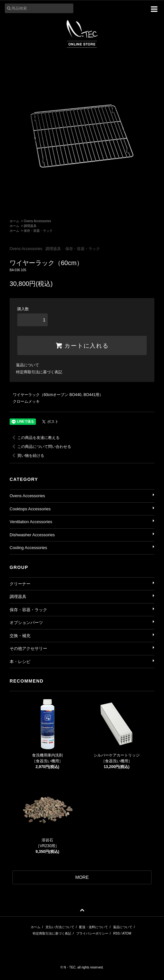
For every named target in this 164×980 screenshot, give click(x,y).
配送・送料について (94, 927)
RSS (116, 933)
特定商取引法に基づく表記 (39, 372)
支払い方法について (60, 927)
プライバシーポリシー (92, 933)
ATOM (127, 933)
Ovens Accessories (37, 221)
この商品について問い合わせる (40, 447)
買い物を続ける (27, 456)
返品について (28, 365)
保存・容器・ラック (38, 231)
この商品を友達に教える (35, 438)
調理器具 (30, 226)
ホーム (14, 221)
